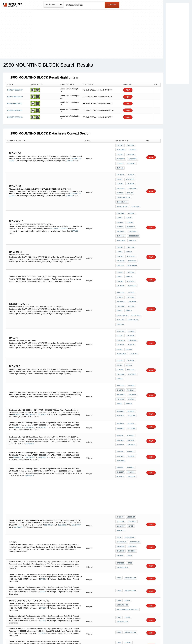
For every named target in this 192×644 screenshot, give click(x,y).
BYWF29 (120, 184)
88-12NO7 (30, 361)
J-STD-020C (121, 215)
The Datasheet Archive (13, 5)
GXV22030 (131, 482)
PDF (128, 90)
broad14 (120, 493)
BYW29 (70, 158)
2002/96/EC (132, 156)
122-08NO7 (49, 461)
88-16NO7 (43, 361)
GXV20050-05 (122, 475)
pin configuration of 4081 (128, 538)
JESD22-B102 (135, 283)
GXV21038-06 (134, 475)
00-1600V (120, 382)
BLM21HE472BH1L (15, 110)
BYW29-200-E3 (132, 286)
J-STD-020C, (121, 149)
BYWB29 (129, 207)
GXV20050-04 (129, 471)
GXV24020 (121, 482)
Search (112, 5)
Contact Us (136, 635)
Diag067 (127, 573)
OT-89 (129, 493)
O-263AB (132, 149)
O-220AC (120, 145)
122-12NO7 (62, 461)
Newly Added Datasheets (52, 635)
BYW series (121, 242)
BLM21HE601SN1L (15, 104)
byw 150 (120, 163)
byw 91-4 (120, 222)
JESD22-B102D (136, 191)
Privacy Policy (70, 635)
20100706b (131, 362)
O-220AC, (120, 160)
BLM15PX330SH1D (15, 117)
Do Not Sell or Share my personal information (95, 635)
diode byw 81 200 (124, 187)
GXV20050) (131, 478)
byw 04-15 (132, 215)
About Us (146, 635)
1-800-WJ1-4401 (122, 497)
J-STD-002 (120, 286)
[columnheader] (18, 85)
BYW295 (131, 330)
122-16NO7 (18, 463)
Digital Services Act (122, 635)
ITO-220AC (74, 156)
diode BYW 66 (122, 191)
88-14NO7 (130, 385)
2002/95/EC (121, 156)
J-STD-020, (121, 255)
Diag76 (127, 531)
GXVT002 (120, 486)
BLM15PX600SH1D (15, 97)
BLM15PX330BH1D (15, 90)
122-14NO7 (76, 461)
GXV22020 (121, 478)
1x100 (119, 471)
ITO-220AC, (131, 160)
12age (130, 462)
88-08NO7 (17, 361)
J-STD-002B (121, 194)
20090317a (131, 389)
